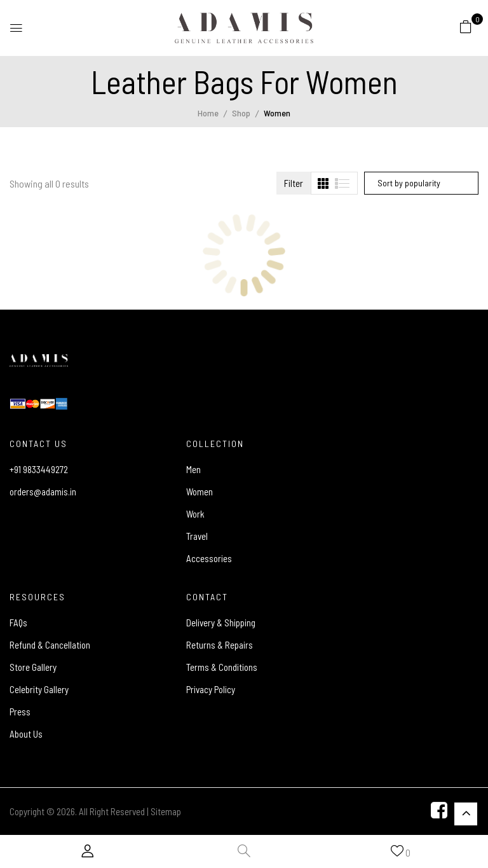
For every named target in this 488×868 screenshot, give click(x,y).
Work (195, 514)
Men (193, 469)
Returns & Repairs (220, 645)
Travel (197, 536)
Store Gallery (33, 667)
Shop (241, 113)
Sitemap (166, 811)
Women (200, 492)
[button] (466, 26)
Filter (294, 183)
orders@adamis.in (43, 492)
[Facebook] (439, 811)
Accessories (209, 558)
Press (20, 712)
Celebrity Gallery (39, 689)
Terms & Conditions (222, 667)
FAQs (18, 623)
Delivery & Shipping (221, 623)
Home (208, 113)
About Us (26, 734)
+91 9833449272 (39, 469)
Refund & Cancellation (50, 645)
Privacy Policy (211, 689)
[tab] (323, 183)
